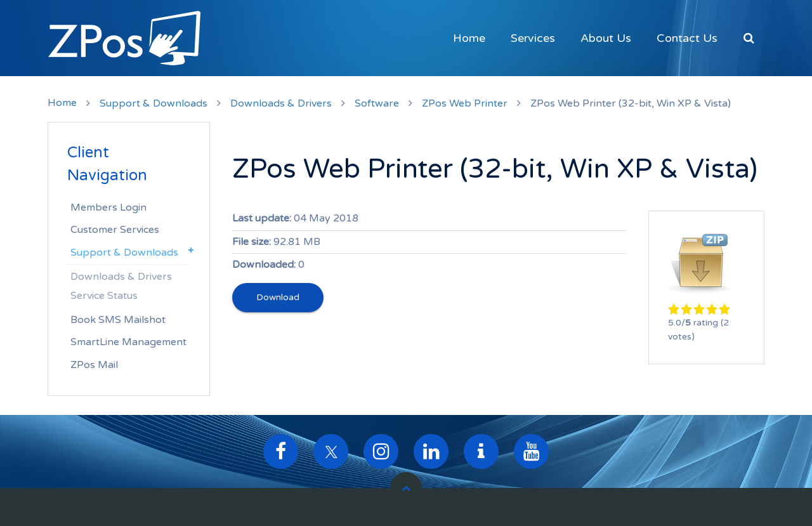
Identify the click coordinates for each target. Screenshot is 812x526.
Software (377, 103)
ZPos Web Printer (465, 103)
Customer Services (115, 230)
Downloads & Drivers (281, 103)
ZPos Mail (94, 365)
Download (278, 297)
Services (533, 38)
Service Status (104, 296)
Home (469, 38)
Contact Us (687, 38)
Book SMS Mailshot (118, 320)
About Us (606, 38)
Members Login (108, 207)
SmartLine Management (128, 342)
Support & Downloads (154, 103)
